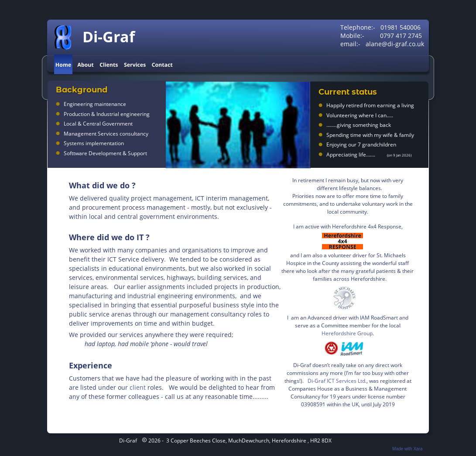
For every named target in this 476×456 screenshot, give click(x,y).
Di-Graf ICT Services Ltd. (337, 381)
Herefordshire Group (347, 333)
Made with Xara (407, 449)
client (138, 387)
